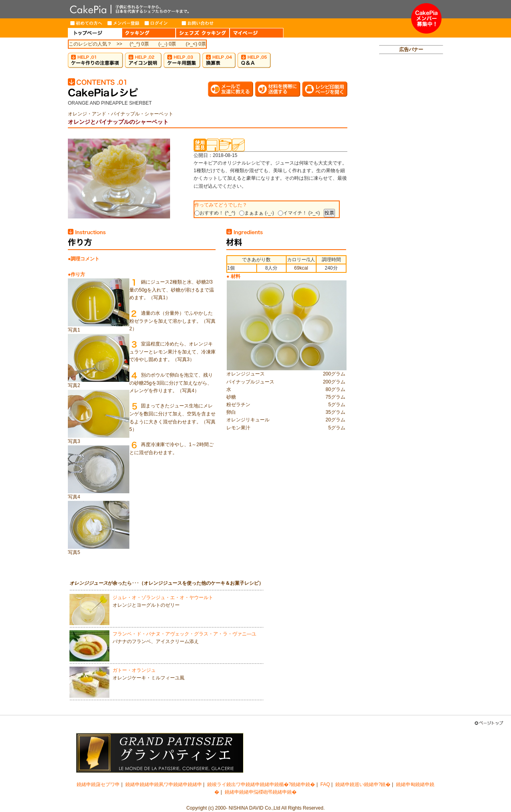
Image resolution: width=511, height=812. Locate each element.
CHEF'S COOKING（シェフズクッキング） (203, 33)
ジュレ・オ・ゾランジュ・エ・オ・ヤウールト (163, 598)
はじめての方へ (86, 23)
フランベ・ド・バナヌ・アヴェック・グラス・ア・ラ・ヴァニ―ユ (184, 634)
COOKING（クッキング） (149, 33)
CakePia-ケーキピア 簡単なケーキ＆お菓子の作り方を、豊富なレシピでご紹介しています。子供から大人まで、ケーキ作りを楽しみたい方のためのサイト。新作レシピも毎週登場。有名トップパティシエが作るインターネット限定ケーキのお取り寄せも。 (240, 9)
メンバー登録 (124, 23)
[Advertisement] (411, 182)
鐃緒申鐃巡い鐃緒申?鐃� (363, 784)
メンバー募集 (426, 18)
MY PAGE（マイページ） (256, 33)
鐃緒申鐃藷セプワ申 (98, 784)
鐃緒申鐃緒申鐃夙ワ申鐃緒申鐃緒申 (164, 784)
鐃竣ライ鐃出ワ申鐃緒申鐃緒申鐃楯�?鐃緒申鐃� (261, 784)
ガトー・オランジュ (134, 670)
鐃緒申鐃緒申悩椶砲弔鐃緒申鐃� (261, 792)
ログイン (161, 23)
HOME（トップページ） (95, 33)
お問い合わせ (198, 23)
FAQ (325, 784)
